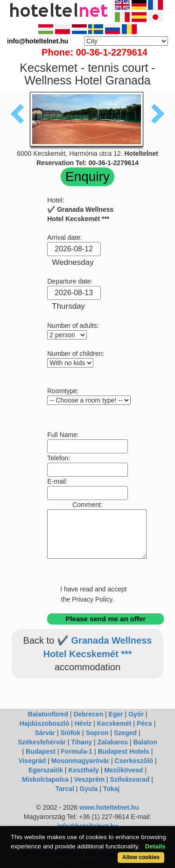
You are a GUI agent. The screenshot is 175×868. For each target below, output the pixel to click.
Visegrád (32, 761)
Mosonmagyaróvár (80, 761)
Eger (116, 714)
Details (155, 846)
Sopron (97, 733)
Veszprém (89, 779)
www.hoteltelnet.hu (109, 807)
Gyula (88, 789)
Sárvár (45, 733)
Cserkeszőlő (134, 761)
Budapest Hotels (123, 751)
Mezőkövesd (123, 770)
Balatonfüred (48, 714)
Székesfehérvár (42, 742)
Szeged (125, 733)
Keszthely (83, 770)
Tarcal (65, 789)
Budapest (41, 751)
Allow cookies (141, 857)
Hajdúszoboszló (45, 723)
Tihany (81, 742)
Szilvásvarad (130, 779)
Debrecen (88, 714)
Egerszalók (46, 770)
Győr (136, 714)
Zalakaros (113, 742)
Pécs (144, 723)
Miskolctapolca (45, 779)
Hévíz (83, 723)
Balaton (145, 742)
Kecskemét (114, 723)
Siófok (70, 733)
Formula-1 (77, 751)
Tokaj (112, 789)
